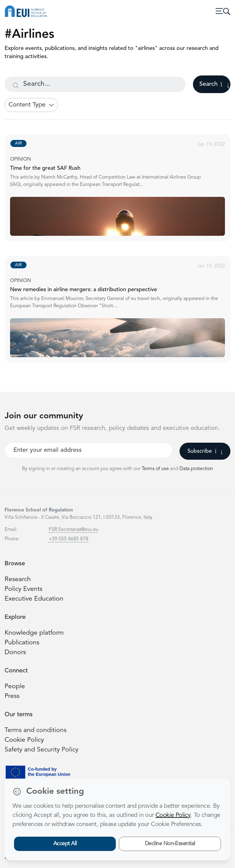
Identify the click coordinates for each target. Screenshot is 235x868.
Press (12, 696)
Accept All (65, 844)
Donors (15, 652)
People (15, 687)
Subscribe (205, 451)
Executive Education (34, 599)
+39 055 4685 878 (69, 539)
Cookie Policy (24, 740)
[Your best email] (88, 450)
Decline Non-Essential (170, 844)
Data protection (196, 469)
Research (18, 579)
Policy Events (23, 589)
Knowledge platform (34, 633)
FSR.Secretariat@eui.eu (74, 530)
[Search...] (95, 84)
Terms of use (156, 469)
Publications (22, 643)
